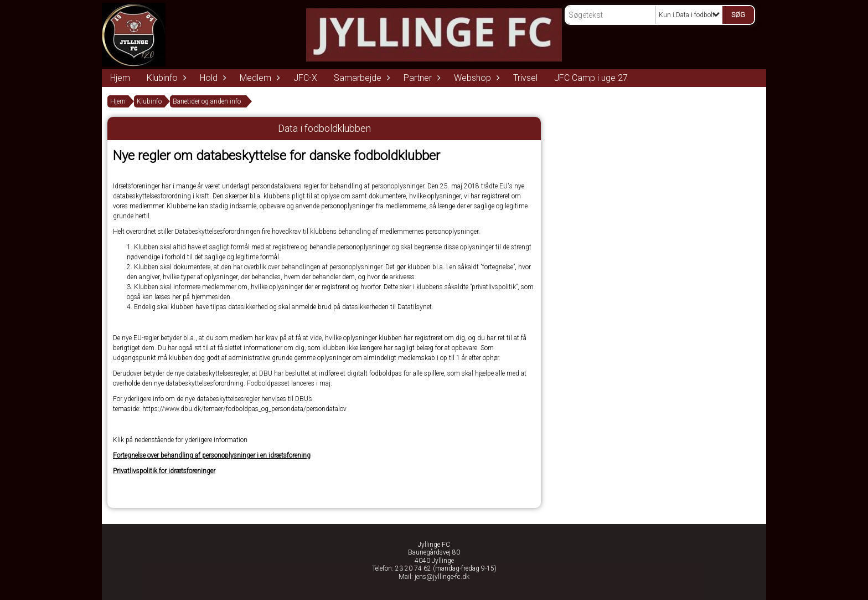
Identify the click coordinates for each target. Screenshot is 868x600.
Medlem (258, 78)
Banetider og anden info (207, 101)
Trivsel (525, 78)
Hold (211, 78)
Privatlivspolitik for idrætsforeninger (164, 471)
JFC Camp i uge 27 (591, 78)
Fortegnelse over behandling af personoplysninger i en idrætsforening (212, 455)
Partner (420, 78)
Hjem (120, 78)
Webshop (475, 78)
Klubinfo (165, 78)
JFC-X (305, 78)
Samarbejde (360, 78)
